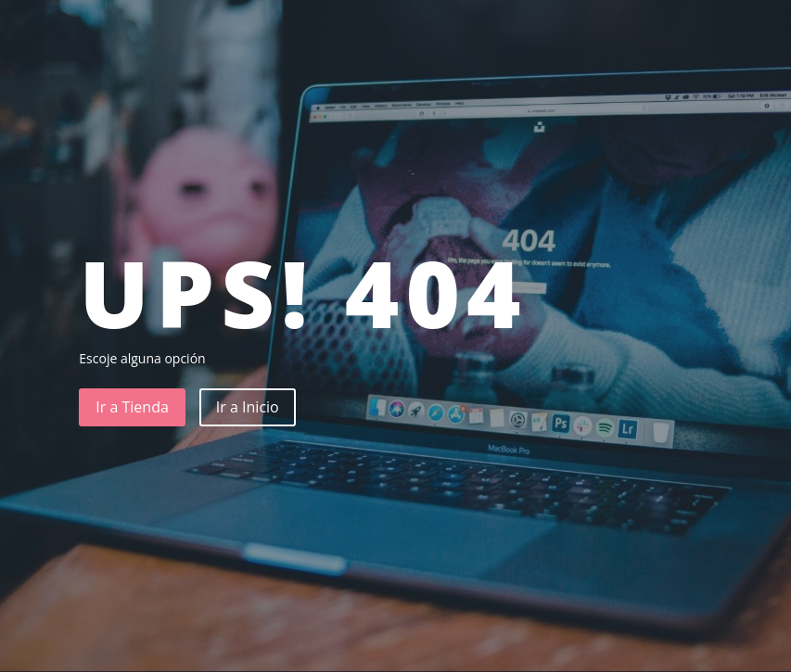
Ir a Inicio (248, 407)
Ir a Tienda (132, 407)
